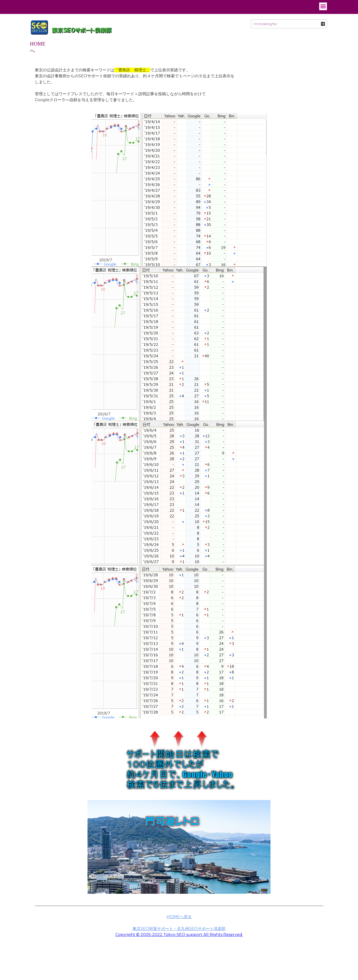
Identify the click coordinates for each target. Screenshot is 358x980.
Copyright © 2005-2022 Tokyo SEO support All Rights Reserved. (179, 935)
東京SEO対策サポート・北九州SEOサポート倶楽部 (179, 929)
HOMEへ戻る (179, 917)
